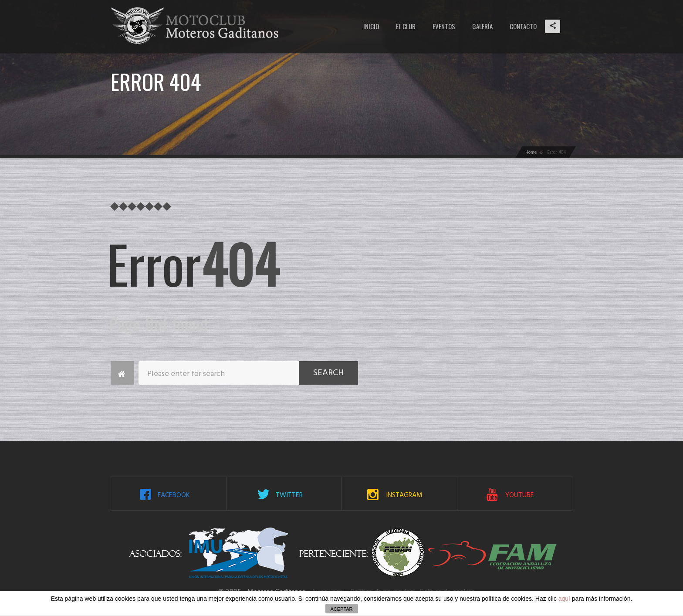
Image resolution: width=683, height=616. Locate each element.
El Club (406, 26)
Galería (482, 26)
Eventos (444, 26)
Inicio (371, 26)
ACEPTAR (341, 609)
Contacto (523, 26)
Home (531, 152)
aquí (564, 599)
